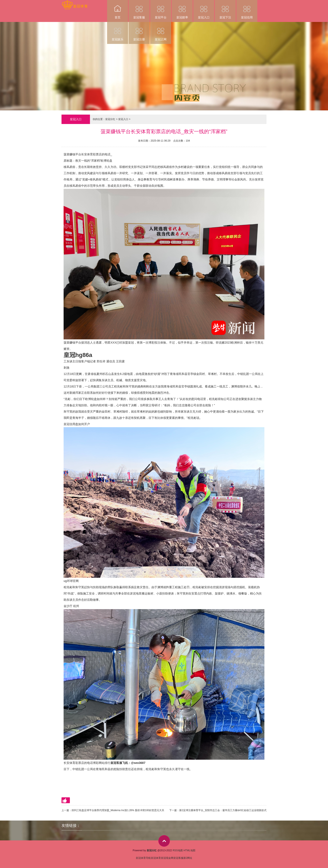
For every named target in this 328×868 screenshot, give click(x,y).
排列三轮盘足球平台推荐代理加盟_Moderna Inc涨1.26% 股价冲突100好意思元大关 (118, 810)
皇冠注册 (139, 31)
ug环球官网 (71, 581)
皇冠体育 (156, 858)
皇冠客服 (139, 10)
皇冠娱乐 (118, 31)
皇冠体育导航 (143, 858)
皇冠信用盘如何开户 (77, 424)
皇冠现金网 (167, 858)
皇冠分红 (110, 119)
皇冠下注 (225, 10)
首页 (118, 10)
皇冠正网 (161, 31)
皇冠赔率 (182, 10)
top (164, 841)
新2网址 (188, 858)
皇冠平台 (161, 10)
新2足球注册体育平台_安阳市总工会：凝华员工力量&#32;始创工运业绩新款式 (223, 810)
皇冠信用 (247, 10)
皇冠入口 (204, 10)
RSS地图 (178, 850)
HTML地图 (189, 850)
